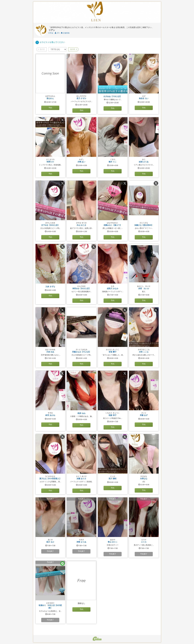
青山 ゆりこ (113, 542)
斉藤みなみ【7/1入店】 (81, 352)
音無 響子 (113, 352)
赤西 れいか (144, 289)
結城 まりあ (144, 162)
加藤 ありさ (81, 479)
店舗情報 (65, 33)
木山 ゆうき (81, 225)
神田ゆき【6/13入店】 (81, 289)
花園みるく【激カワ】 (113, 225)
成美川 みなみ (113, 289)
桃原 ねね (81, 413)
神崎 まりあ (81, 542)
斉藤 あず (144, 415)
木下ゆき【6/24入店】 (50, 225)
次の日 (73, 49)
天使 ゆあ (50, 352)
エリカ (144, 542)
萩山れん (50, 98)
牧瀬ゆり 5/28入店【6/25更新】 (50, 607)
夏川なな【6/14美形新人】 (50, 479)
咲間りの (50, 162)
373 (57, 33)
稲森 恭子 (113, 415)
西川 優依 (113, 479)
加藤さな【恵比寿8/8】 (144, 225)
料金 (51, 33)
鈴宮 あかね (50, 415)
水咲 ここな (144, 352)
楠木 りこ (113, 162)
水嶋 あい (81, 162)
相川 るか (50, 542)
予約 (50, 108)
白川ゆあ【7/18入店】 (113, 96)
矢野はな (144, 479)
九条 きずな (50, 287)
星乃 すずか (81, 98)
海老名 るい (144, 98)
